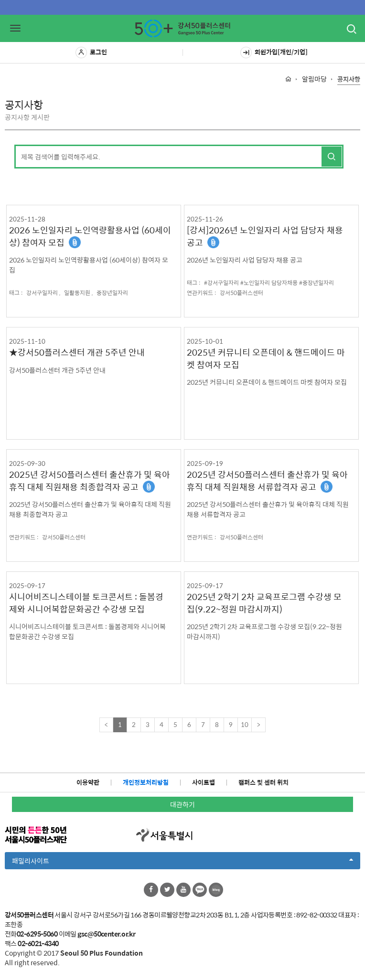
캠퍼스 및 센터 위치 (263, 782)
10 (245, 724)
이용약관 (88, 782)
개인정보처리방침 (146, 782)
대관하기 (182, 804)
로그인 (91, 53)
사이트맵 (204, 782)
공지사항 (349, 79)
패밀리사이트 (182, 862)
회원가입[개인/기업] (274, 53)
